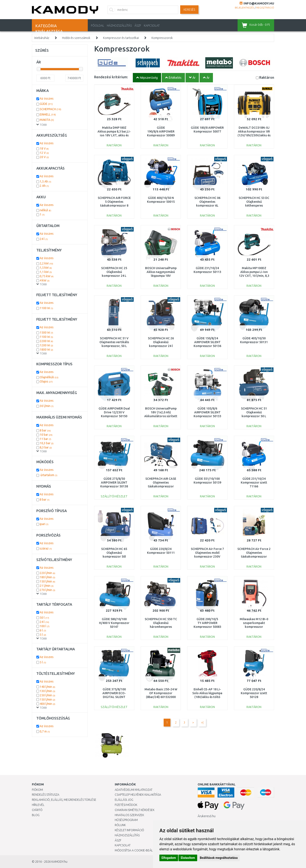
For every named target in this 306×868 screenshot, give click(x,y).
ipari (44, 524)
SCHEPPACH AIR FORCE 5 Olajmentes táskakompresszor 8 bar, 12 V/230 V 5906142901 (114, 206)
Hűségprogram (126, 820)
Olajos (46, 381)
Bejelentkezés (244, 8)
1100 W (46, 308)
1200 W (46, 345)
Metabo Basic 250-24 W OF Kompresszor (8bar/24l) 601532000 (161, 693)
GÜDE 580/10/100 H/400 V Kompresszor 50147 (114, 623)
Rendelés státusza (46, 795)
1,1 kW (46, 272)
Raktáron (267, 77)
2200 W (46, 341)
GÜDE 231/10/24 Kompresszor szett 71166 (254, 483)
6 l (43, 630)
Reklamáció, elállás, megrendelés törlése (64, 800)
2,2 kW (46, 263)
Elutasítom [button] (188, 858)
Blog (36, 815)
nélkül (45, 210)
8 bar (45, 430)
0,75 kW (47, 276)
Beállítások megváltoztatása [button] (219, 858)
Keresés (189, 10)
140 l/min (47, 687)
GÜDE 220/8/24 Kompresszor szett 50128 (254, 693)
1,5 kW (46, 268)
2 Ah (44, 186)
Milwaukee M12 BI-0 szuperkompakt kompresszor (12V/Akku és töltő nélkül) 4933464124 (254, 627)
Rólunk (120, 825)
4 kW (45, 280)
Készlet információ (129, 830)
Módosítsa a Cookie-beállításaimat (141, 850)
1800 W (46, 350)
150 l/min (47, 581)
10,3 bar (47, 443)
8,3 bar (46, 447)
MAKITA (47, 120)
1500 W (46, 333)
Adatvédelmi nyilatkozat (134, 790)
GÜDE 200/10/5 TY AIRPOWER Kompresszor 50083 (207, 623)
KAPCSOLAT (152, 26)
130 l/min (47, 691)
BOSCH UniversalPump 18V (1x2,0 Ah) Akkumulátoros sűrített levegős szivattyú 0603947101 (161, 416)
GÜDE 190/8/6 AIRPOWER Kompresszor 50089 (161, 131)
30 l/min (47, 406)
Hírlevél (38, 805)
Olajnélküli (49, 377)
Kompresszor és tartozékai (121, 38)
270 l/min (47, 590)
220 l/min (47, 573)
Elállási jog (124, 800)
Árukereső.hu (207, 816)
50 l (44, 618)
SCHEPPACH (50, 109)
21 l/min (47, 586)
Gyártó (37, 810)
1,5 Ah (45, 181)
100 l (45, 626)
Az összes (47, 99)
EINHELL (48, 114)
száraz (46, 548)
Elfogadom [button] (169, 858)
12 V (44, 153)
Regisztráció (265, 8)
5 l (43, 635)
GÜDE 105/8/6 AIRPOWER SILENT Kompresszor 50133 (207, 412)
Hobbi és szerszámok (76, 38)
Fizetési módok (126, 805)
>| (202, 722)
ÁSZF (138, 26)
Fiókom (37, 790)
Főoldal (98, 26)
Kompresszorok (162, 38)
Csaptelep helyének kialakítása (138, 795)
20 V (44, 157)
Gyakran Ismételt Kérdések (135, 810)
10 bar (46, 435)
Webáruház (42, 38)
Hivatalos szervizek (129, 815)
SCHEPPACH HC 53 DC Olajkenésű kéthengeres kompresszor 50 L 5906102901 (254, 206)
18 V (44, 148)
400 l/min (47, 704)
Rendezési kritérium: (111, 77)
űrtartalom (49, 475)
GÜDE (46, 104)
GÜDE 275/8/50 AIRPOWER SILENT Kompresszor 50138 (114, 483)
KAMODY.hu (59, 862)
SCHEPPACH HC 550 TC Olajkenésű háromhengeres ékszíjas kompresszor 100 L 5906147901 (161, 627)
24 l (44, 239)
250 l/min (47, 695)
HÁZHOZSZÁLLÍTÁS (119, 26)
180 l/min (47, 577)
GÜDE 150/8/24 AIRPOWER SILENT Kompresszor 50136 (207, 342)
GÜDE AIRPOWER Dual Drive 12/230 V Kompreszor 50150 (114, 412)
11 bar (45, 439)
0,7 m (45, 731)
